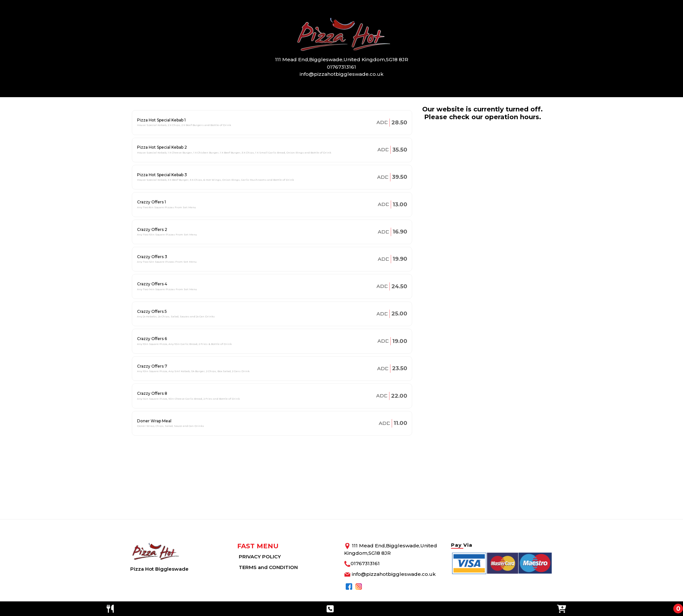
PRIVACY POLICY (260, 557)
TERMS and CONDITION (268, 567)
